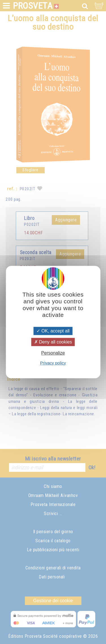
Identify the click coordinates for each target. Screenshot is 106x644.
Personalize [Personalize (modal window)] (53, 353)
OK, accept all (53, 331)
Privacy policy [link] (53, 363)
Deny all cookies (53, 342)
